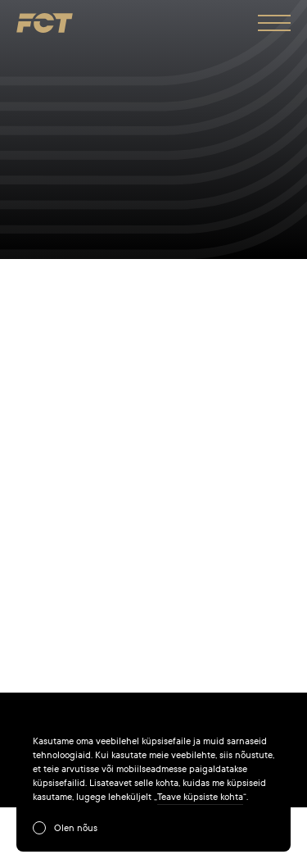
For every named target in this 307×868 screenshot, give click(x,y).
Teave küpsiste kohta (200, 797)
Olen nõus (76, 828)
